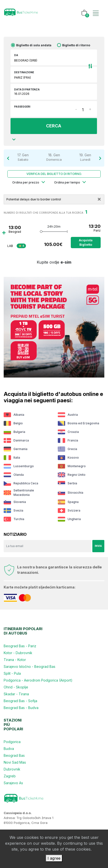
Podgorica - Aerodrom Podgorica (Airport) (38, 680)
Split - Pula (12, 673)
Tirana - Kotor (15, 660)
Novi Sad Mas (15, 762)
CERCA (54, 126)
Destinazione (24, 72)
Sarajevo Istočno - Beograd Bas (30, 666)
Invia (98, 546)
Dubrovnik (12, 769)
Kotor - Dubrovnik (18, 653)
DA (16, 55)
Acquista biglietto (86, 242)
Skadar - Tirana (16, 694)
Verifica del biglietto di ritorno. (54, 174)
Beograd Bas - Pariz (20, 646)
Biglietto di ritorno (76, 45)
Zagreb (10, 776)
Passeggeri (22, 107)
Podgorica (12, 742)
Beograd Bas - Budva (21, 708)
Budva (9, 749)
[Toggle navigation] (96, 8)
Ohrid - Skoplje (16, 687)
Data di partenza (27, 89)
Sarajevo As (13, 783)
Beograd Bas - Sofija (20, 701)
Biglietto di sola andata (34, 45)
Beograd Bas (14, 755)
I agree (54, 858)
